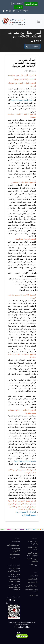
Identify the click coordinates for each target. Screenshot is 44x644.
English (26, 11)
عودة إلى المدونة (33, 46)
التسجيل (19, 7)
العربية (19, 11)
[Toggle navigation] (39, 22)
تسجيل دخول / (16, 3)
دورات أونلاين (31, 4)
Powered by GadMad (22, 627)
